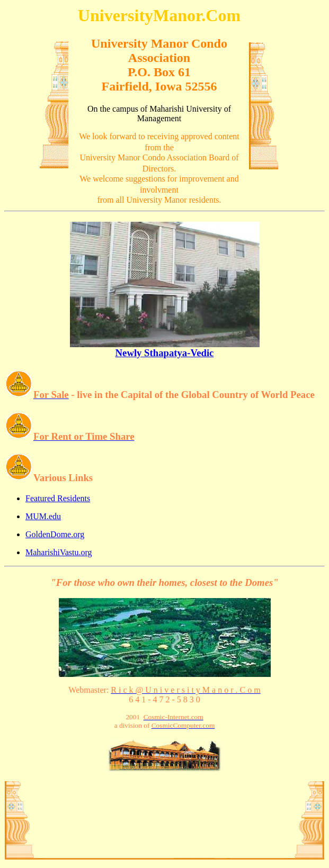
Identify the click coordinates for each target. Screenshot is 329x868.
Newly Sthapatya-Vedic (165, 348)
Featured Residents (58, 498)
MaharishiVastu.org (59, 552)
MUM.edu (43, 516)
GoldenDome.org (55, 534)
